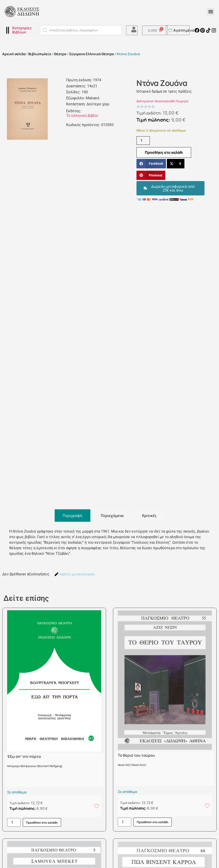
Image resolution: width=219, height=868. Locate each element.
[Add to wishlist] (97, 806)
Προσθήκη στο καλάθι (164, 152)
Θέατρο (60, 54)
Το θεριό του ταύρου (136, 755)
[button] (211, 12)
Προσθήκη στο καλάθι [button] (42, 822)
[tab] (73, 516)
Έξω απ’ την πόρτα (24, 756)
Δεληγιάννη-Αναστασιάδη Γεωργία (162, 101)
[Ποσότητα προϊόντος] (143, 141)
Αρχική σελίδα (14, 54)
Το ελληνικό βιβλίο (82, 116)
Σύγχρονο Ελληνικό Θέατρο (92, 54)
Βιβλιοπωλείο (40, 54)
